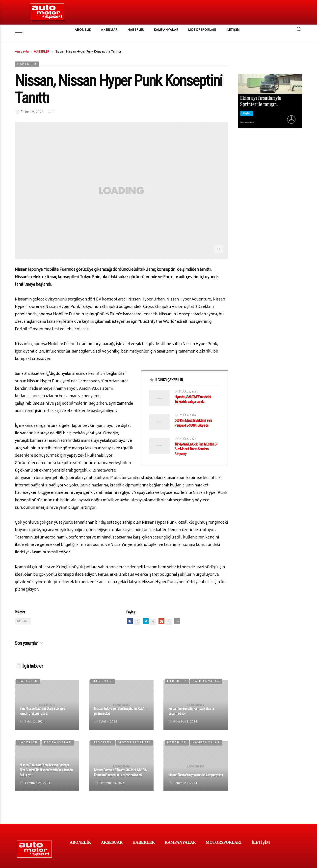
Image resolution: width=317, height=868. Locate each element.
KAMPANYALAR (166, 30)
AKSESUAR (109, 30)
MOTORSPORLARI (202, 30)
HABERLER (136, 30)
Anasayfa (22, 45)
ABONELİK (83, 30)
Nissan (22, 614)
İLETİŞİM (233, 30)
